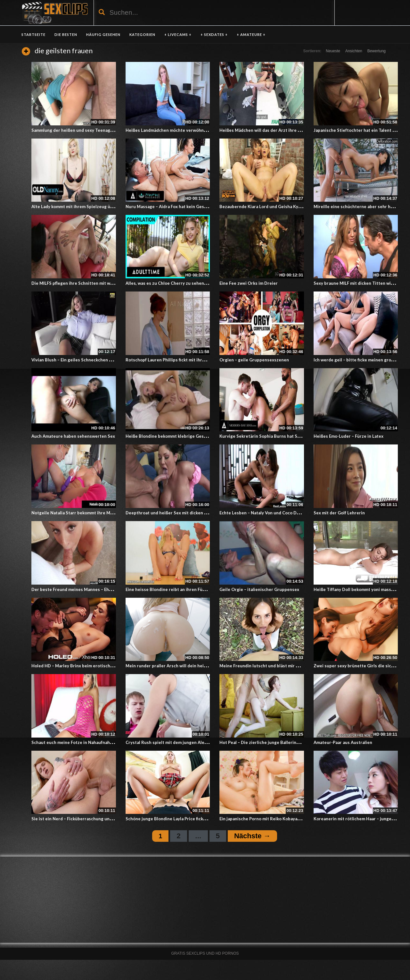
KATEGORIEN (142, 34)
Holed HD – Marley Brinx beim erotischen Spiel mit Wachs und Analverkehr (107, 666)
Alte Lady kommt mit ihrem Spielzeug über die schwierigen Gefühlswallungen (110, 207)
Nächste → (252, 836)
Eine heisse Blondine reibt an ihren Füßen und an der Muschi (187, 589)
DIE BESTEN (66, 34)
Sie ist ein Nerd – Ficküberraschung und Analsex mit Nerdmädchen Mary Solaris (112, 819)
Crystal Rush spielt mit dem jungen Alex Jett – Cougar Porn (185, 742)
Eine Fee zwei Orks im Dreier (249, 283)
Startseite (33, 34)
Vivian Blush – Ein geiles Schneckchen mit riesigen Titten (90, 360)
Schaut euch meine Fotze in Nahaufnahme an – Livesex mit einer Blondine (106, 742)
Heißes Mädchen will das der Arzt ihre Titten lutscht (273, 130)
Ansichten (354, 51)
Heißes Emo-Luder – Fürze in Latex (348, 436)
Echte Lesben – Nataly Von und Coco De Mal (263, 513)
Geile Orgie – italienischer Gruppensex (259, 589)
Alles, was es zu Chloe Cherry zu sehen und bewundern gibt (186, 283)
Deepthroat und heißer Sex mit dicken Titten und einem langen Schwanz (199, 513)
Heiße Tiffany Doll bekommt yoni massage (356, 589)
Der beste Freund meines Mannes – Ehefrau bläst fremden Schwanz (100, 589)
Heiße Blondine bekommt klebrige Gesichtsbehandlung (182, 436)
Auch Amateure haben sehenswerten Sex (73, 436)
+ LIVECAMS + (178, 34)
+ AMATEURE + (251, 34)
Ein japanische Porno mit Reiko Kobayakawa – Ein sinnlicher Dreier (286, 819)
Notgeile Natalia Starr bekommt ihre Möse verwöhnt (85, 513)
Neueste (333, 51)
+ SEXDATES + (214, 34)
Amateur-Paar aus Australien (343, 742)
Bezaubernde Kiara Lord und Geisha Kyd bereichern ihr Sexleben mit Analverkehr (302, 207)
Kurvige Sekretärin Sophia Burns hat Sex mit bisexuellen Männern (287, 436)
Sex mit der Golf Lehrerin (339, 513)
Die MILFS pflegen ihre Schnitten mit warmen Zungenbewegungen (99, 283)
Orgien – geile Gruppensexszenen (254, 360)
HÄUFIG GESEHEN (103, 34)
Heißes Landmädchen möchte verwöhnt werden (174, 130)
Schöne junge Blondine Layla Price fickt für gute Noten (181, 819)
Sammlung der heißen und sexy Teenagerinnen (79, 130)
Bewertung (377, 51)
